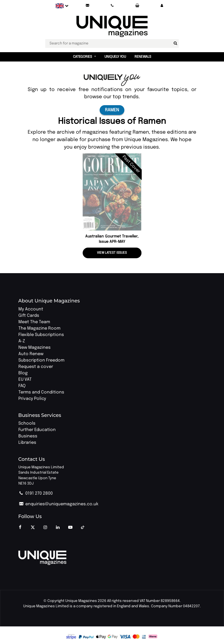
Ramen (112, 110)
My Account (31, 309)
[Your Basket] (137, 6)
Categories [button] (83, 57)
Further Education (37, 430)
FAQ (22, 386)
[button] (162, 6)
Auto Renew (31, 354)
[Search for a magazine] (175, 43)
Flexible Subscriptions (41, 335)
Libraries (27, 443)
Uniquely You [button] (115, 57)
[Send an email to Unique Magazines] (87, 6)
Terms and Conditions (41, 392)
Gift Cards (29, 316)
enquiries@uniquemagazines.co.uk (58, 504)
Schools (27, 423)
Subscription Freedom (41, 360)
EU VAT (25, 380)
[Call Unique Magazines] (112, 6)
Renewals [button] (143, 57)
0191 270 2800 (36, 493)
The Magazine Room (39, 328)
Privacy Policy (32, 399)
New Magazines (34, 348)
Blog (23, 373)
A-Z (22, 341)
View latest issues (112, 253)
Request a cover (36, 367)
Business (28, 436)
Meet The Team (34, 322)
